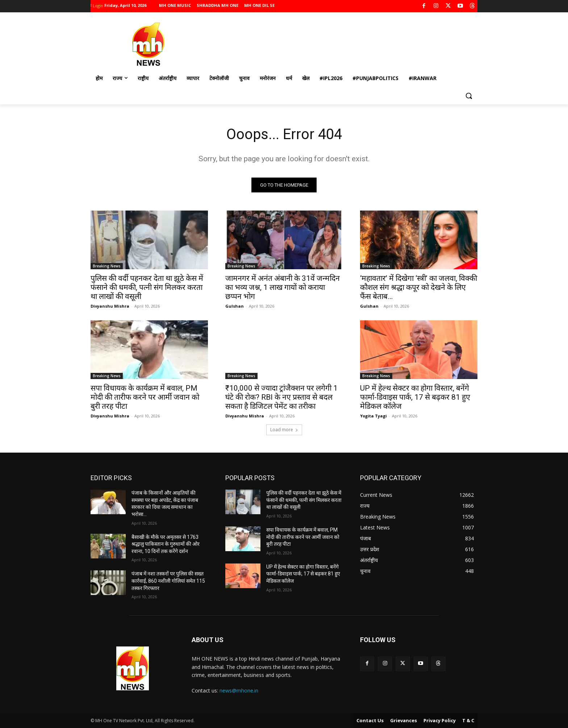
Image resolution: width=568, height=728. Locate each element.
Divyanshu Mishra (110, 306)
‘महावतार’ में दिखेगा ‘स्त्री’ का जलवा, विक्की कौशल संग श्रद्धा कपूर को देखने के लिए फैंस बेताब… (419, 288)
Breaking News (107, 266)
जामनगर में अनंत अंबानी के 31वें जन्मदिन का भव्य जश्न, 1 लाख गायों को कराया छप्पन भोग (283, 288)
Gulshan (235, 306)
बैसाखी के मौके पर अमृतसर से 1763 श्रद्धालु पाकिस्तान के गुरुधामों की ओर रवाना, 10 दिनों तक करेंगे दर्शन (166, 544)
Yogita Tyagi (373, 416)
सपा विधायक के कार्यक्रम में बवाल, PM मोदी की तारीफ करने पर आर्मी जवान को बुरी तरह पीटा (145, 398)
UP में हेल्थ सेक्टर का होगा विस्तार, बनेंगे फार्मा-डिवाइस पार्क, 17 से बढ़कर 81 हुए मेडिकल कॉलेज (415, 398)
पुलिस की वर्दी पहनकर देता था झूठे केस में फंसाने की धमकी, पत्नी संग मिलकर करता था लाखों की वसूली (147, 288)
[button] (469, 96)
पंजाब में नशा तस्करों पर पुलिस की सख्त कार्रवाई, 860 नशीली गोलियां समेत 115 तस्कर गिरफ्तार (168, 581)
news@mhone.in (239, 691)
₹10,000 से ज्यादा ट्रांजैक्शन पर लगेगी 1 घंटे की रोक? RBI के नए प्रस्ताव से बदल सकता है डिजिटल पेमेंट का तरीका (281, 398)
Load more (284, 430)
